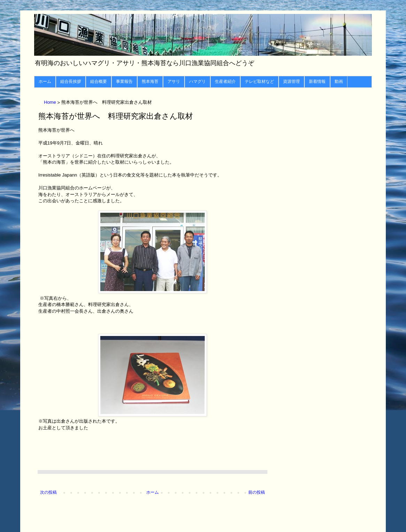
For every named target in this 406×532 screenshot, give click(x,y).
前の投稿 (257, 492)
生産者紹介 (225, 81)
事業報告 (124, 81)
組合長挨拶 (71, 81)
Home (50, 103)
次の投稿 (48, 492)
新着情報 (317, 81)
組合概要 (99, 81)
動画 (339, 81)
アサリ (174, 81)
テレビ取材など (259, 81)
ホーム (45, 81)
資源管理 (291, 81)
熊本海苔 (150, 81)
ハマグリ (197, 81)
